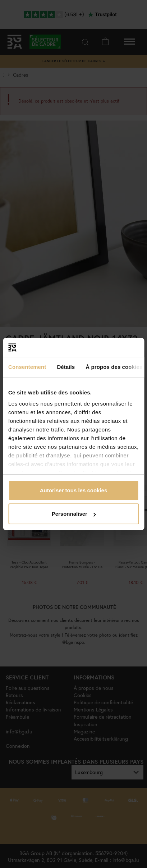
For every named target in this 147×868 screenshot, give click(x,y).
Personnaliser (74, 514)
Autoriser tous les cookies (74, 490)
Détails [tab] (66, 367)
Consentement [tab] (27, 367)
